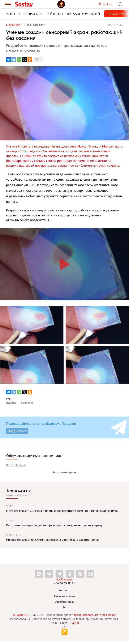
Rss (64, 607)
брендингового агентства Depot (95, 615)
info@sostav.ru (64, 579)
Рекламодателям (64, 596)
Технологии (19, 491)
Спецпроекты (31, 14)
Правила (21, 465)
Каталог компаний (84, 14)
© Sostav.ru (21, 615)
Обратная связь (65, 602)
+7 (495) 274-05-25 (64, 583)
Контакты (64, 590)
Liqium (74, 623)
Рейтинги (55, 14)
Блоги (10, 14)
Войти (10, 465)
